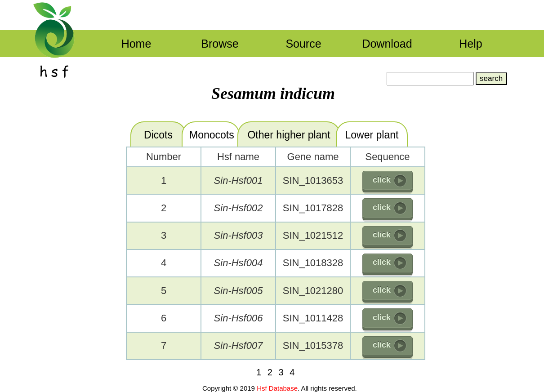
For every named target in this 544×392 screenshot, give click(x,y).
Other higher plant (289, 135)
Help (470, 44)
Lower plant (372, 135)
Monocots (212, 135)
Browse (220, 44)
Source (303, 44)
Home (136, 44)
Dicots (158, 135)
